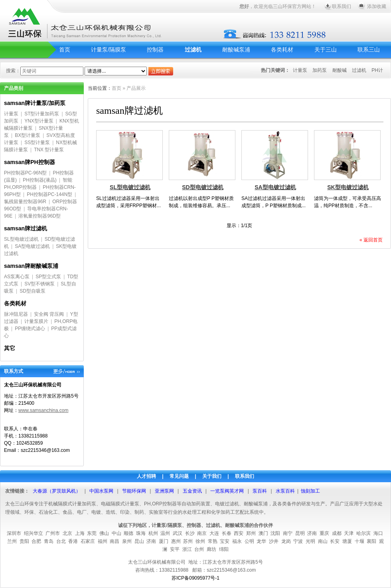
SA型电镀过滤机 (32, 246)
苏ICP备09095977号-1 (195, 578)
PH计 (377, 70)
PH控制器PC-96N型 (25, 173)
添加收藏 (377, 6)
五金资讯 (192, 491)
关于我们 (212, 476)
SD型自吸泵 (33, 291)
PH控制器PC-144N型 (49, 194)
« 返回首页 (371, 240)
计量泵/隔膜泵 (109, 49)
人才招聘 (146, 476)
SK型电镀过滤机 (348, 187)
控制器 (155, 49)
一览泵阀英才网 (227, 491)
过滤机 (193, 49)
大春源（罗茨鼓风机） (57, 491)
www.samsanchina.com (43, 410)
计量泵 (300, 70)
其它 (10, 348)
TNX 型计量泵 (49, 150)
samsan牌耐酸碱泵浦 (31, 266)
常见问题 (179, 476)
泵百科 (260, 491)
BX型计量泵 (28, 135)
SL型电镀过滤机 (21, 239)
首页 (65, 49)
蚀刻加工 (310, 491)
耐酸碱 (340, 70)
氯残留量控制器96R (25, 202)
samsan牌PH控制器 (30, 162)
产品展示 (136, 88)
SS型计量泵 (37, 143)
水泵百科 (285, 491)
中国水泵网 (101, 491)
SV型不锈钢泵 (39, 284)
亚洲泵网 (164, 491)
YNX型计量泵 (39, 121)
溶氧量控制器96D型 (39, 216)
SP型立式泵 (48, 277)
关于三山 (326, 49)
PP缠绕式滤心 (30, 329)
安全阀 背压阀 (49, 314)
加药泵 (320, 70)
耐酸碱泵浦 (236, 49)
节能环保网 (134, 491)
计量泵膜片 (36, 321)
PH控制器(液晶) (40, 180)
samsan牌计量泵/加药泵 (35, 103)
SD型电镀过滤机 (202, 187)
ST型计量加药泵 (42, 114)
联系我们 (342, 6)
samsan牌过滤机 (26, 228)
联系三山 (369, 49)
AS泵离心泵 (17, 277)
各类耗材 (282, 49)
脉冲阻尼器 (16, 314)
